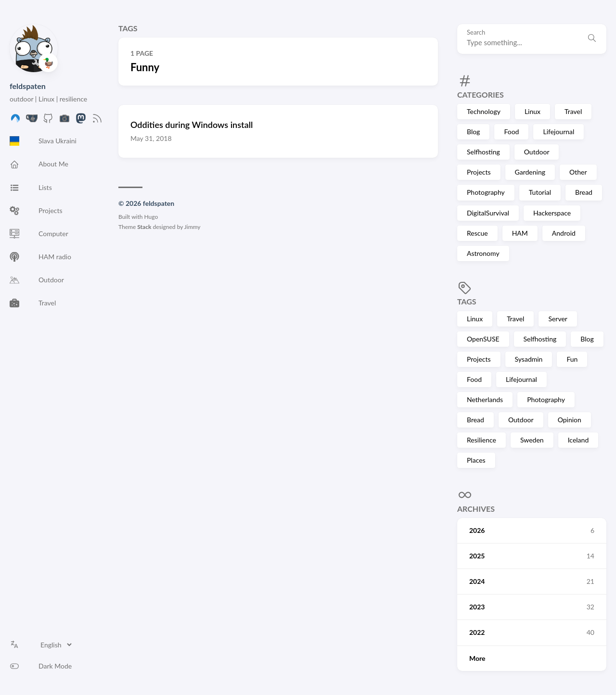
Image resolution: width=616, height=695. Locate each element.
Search (476, 32)
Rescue (477, 233)
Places (476, 460)
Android (564, 233)
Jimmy (192, 227)
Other (578, 172)
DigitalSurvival (488, 213)
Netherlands (485, 399)
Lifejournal (558, 132)
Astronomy (483, 253)
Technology (484, 111)
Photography (486, 192)
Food (511, 132)
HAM (520, 233)
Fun (572, 359)
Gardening (530, 172)
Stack (144, 227)
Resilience (481, 440)
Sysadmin (529, 359)
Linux (533, 111)
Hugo (151, 217)
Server (558, 319)
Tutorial (540, 192)
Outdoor (537, 152)
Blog (473, 132)
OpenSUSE (483, 339)
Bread (584, 192)
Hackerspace (552, 213)
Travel (573, 111)
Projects (479, 172)
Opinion (570, 420)
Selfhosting (483, 152)
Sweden (532, 440)
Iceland (578, 440)
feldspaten (28, 86)
